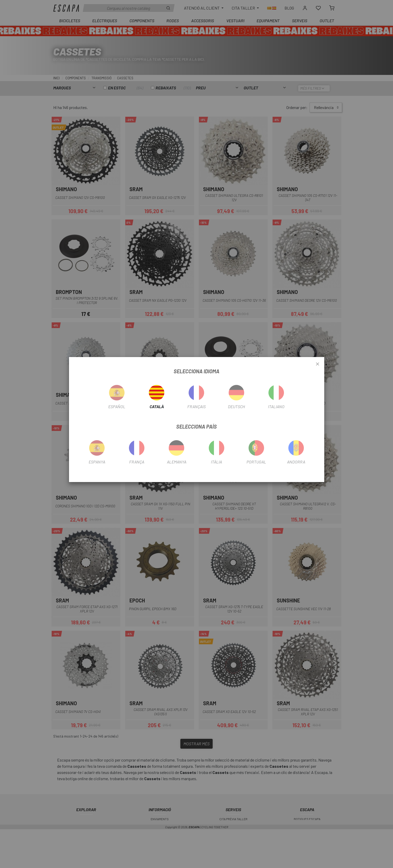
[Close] (318, 364)
